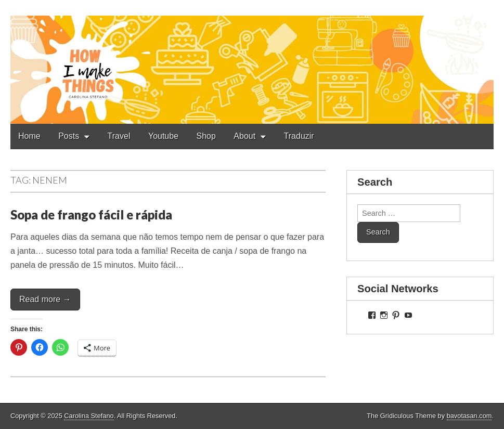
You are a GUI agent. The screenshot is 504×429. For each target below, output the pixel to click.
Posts (69, 136)
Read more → (45, 299)
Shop (206, 136)
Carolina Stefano (89, 416)
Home (29, 136)
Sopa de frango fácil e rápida (91, 214)
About (244, 136)
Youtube (163, 136)
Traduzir (299, 136)
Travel (119, 136)
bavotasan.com (469, 416)
